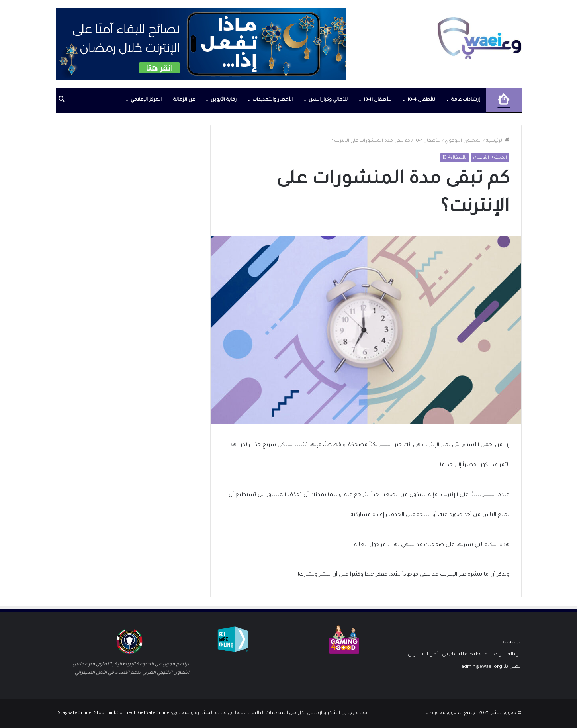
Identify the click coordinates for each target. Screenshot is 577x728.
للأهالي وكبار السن (328, 100)
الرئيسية (498, 141)
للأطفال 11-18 (377, 100)
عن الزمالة (184, 100)
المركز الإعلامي (146, 100)
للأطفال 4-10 (421, 100)
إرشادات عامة (466, 100)
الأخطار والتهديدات (273, 100)
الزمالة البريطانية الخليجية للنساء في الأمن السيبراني (465, 655)
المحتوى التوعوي (463, 141)
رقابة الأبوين (224, 100)
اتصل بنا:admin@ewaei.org (491, 667)
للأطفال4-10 (427, 141)
